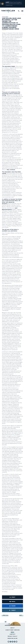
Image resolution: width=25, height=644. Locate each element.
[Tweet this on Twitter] (12, 610)
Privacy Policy (12, 636)
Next (21, 615)
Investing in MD (12, 638)
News (12, 632)
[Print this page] (12, 597)
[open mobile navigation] (22, 11)
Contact (12, 634)
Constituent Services (13, 630)
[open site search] (19, 11)
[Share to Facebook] (12, 606)
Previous (6, 615)
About (12, 628)
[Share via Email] (12, 602)
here (9, 231)
